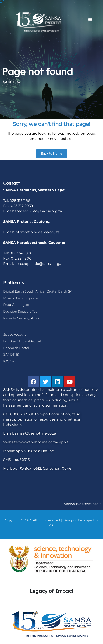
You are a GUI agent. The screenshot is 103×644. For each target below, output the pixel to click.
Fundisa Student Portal (22, 341)
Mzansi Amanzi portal (21, 298)
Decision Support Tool (21, 311)
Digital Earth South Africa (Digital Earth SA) (38, 291)
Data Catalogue (16, 305)
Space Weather (16, 334)
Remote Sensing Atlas (21, 318)
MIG (51, 525)
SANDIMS (11, 354)
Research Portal (16, 348)
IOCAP (9, 361)
